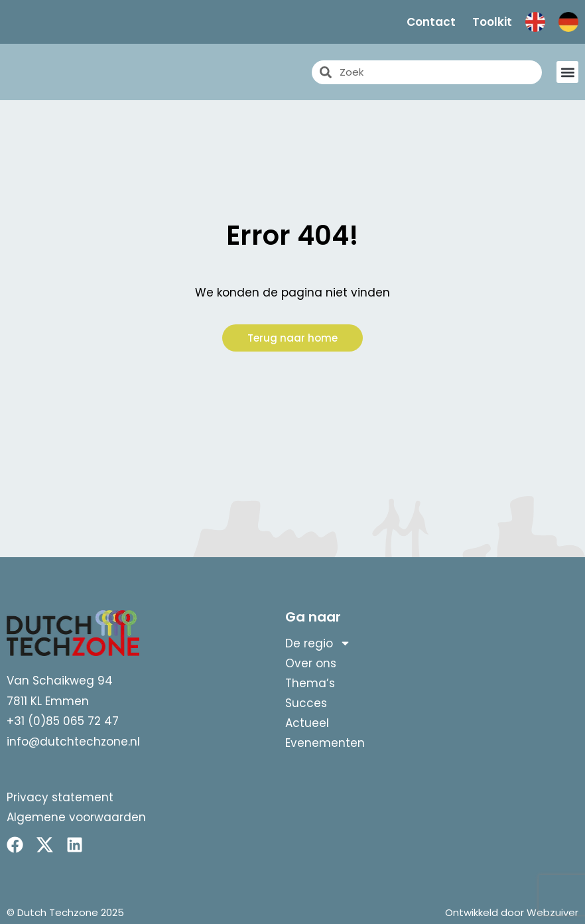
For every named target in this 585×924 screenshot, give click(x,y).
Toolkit (492, 22)
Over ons (311, 663)
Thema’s (310, 683)
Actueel (307, 723)
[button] (567, 72)
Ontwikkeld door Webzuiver (512, 912)
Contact (431, 22)
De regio (318, 643)
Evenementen (325, 743)
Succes (306, 703)
